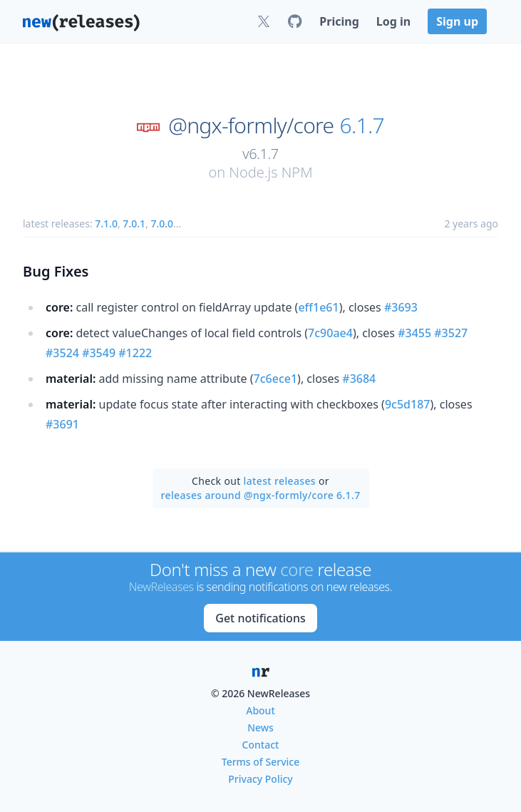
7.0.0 (162, 223)
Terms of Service (260, 762)
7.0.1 (134, 223)
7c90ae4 (330, 333)
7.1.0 (106, 223)
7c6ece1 (276, 379)
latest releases (280, 481)
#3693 (401, 307)
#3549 (99, 353)
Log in (393, 21)
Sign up (457, 21)
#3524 (62, 353)
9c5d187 (408, 404)
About (260, 710)
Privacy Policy (260, 779)
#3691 (62, 424)
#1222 (135, 353)
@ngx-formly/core (251, 125)
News (260, 728)
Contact (261, 745)
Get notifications (260, 618)
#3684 (359, 379)
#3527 (451, 333)
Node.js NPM (270, 172)
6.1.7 (362, 125)
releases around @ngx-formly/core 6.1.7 (261, 495)
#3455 (414, 333)
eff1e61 (318, 307)
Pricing (339, 21)
